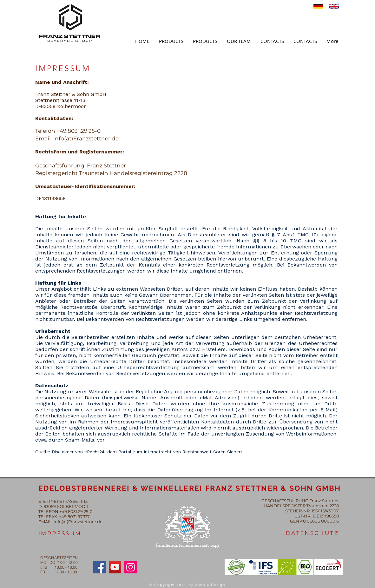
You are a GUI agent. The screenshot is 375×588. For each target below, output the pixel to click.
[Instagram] (131, 567)
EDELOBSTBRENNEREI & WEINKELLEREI (122, 488)
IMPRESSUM (60, 533)
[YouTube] (115, 567)
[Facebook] (99, 567)
